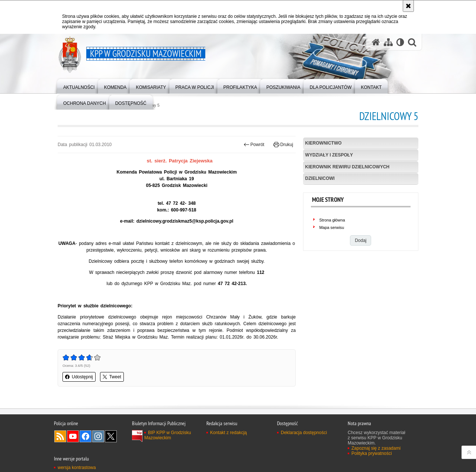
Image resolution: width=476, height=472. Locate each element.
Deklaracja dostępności (304, 433)
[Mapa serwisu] (388, 42)
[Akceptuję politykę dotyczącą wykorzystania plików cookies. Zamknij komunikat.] (408, 6)
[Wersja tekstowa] (400, 42)
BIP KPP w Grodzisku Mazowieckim (168, 435)
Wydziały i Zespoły (329, 155)
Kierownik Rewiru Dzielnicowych (348, 167)
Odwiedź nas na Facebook (86, 436)
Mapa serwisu (332, 227)
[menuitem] (79, 86)
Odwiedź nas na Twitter (111, 436)
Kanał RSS (60, 436)
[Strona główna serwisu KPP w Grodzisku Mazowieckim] (376, 42)
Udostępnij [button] (79, 377)
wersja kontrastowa (77, 468)
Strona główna (332, 220)
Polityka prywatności (372, 453)
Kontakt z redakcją (229, 433)
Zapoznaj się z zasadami (376, 448)
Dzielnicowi (320, 178)
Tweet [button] (112, 377)
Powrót (254, 145)
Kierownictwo (324, 143)
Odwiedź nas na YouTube (73, 436)
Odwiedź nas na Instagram (98, 436)
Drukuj (283, 145)
